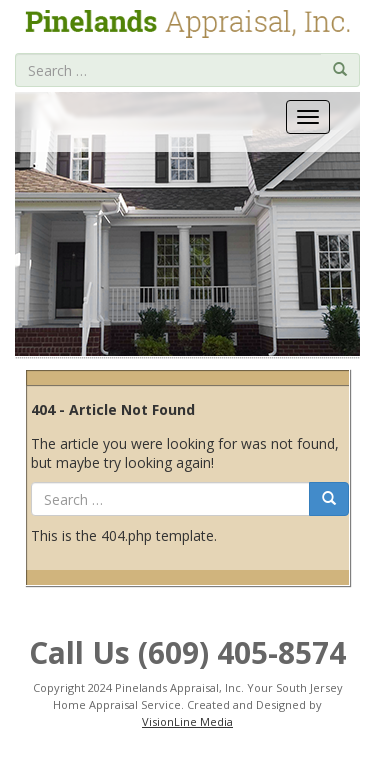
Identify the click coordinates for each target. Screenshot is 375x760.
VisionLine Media (187, 721)
